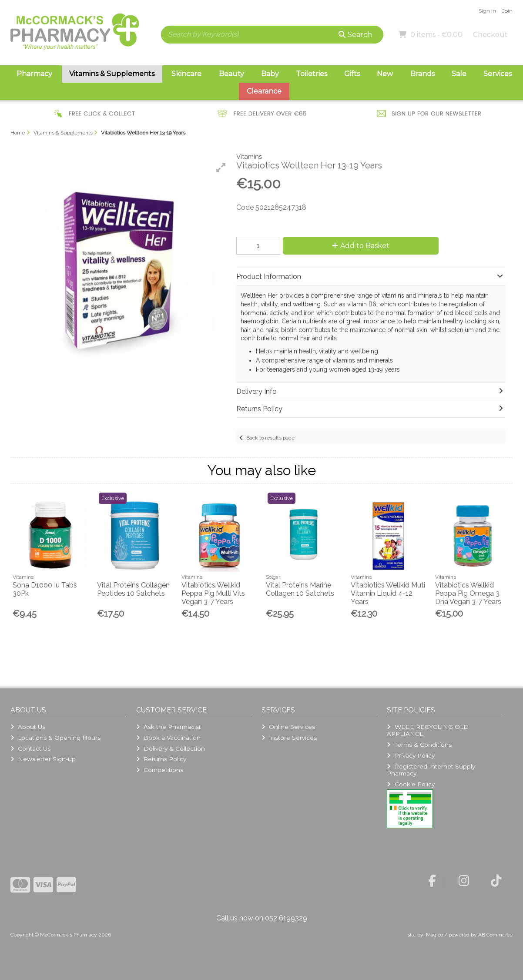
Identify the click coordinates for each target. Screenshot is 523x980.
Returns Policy (161, 759)
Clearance (264, 91)
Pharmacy (34, 74)
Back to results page (270, 438)
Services (498, 74)
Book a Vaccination (168, 738)
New (385, 74)
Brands (422, 74)
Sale (459, 74)
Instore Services (289, 738)
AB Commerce (495, 935)
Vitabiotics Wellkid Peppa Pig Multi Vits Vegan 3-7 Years (213, 593)
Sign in (487, 11)
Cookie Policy (411, 784)
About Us (28, 727)
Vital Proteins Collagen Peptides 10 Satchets (133, 589)
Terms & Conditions (419, 745)
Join (507, 11)
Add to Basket (361, 246)
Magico (434, 935)
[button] (221, 168)
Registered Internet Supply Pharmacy (431, 770)
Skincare (186, 74)
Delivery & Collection (171, 748)
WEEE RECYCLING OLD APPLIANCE (427, 730)
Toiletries (312, 74)
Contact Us (30, 748)
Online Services (288, 727)
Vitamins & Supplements (112, 74)
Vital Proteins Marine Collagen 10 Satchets (300, 589)
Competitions (160, 770)
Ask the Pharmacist (169, 727)
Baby (270, 74)
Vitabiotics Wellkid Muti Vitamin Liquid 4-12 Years (388, 593)
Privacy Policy (411, 755)
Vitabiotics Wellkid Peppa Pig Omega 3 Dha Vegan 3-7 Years (468, 593)
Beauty (231, 74)
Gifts (352, 74)
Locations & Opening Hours (55, 738)
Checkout (490, 35)
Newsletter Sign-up (43, 759)
